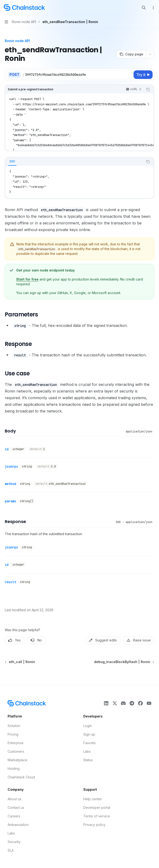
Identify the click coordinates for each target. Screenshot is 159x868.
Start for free (27, 279)
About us (15, 799)
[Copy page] (131, 54)
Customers (16, 751)
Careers (14, 816)
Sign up (89, 734)
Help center (93, 799)
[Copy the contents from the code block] (148, 89)
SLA (11, 850)
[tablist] (74, 162)
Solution (14, 726)
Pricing (13, 734)
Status (88, 760)
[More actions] (153, 8)
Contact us (16, 807)
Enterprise (16, 743)
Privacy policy (94, 825)
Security (14, 842)
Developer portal (97, 807)
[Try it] (143, 75)
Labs (87, 751)
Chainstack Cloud (21, 777)
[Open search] (144, 8)
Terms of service (97, 816)
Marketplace (17, 760)
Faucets (89, 743)
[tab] (12, 161)
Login (88, 726)
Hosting (14, 769)
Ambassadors (18, 825)
